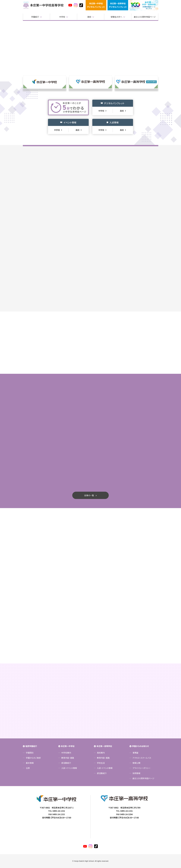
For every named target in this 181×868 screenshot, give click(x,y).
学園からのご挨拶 (33, 758)
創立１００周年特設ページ (145, 17)
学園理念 (30, 753)
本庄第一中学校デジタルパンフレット (96, 5)
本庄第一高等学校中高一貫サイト (43, 5)
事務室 (135, 753)
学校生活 (101, 763)
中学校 (62, 17)
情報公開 (136, 763)
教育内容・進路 (68, 758)
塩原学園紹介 (31, 746)
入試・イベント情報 (69, 768)
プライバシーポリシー (142, 768)
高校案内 (101, 753)
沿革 (28, 768)
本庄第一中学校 (68, 746)
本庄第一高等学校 (104, 746)
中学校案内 (66, 753)
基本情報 (30, 763)
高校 (89, 17)
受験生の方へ (116, 17)
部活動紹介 (66, 763)
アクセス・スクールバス (142, 758)
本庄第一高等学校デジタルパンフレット (118, 5)
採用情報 (136, 773)
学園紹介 (35, 17)
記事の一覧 (89, 495)
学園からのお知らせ (140, 746)
